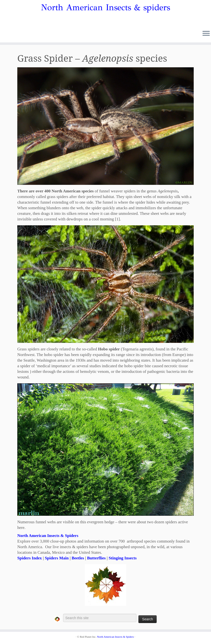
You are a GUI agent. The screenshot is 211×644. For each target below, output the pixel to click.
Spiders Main (57, 558)
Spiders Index (30, 558)
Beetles (78, 558)
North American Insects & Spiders (48, 536)
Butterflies (96, 558)
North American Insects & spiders (105, 8)
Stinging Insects (123, 558)
